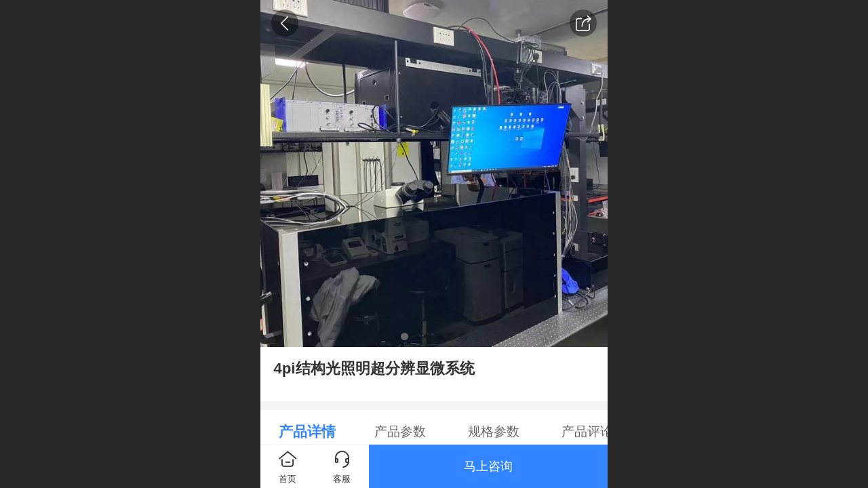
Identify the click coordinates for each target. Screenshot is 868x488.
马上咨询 (488, 466)
